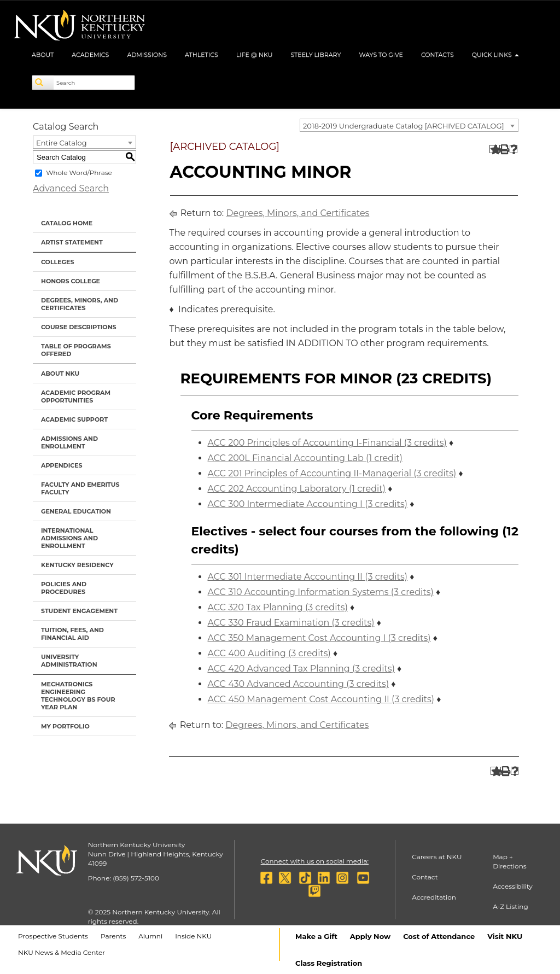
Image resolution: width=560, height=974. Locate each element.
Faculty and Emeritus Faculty (80, 488)
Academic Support (74, 419)
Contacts (437, 55)
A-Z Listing (511, 906)
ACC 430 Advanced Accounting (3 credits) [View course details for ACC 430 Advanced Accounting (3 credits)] (299, 684)
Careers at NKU (437, 857)
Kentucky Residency (77, 565)
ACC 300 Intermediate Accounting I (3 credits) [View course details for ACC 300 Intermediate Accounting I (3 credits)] (308, 504)
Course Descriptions (79, 327)
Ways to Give (381, 55)
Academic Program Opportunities (76, 396)
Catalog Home (67, 223)
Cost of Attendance (439, 936)
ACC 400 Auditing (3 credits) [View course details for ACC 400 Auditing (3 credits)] (269, 653)
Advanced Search (71, 188)
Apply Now (370, 936)
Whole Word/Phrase (79, 173)
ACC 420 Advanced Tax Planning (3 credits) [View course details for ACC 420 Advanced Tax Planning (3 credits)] (301, 669)
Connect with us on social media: (315, 861)
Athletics (202, 55)
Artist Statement (72, 242)
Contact (425, 877)
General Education (76, 511)
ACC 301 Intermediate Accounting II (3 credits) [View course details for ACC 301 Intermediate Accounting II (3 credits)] (308, 577)
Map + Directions (509, 861)
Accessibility (513, 886)
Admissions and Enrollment (69, 442)
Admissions (147, 55)
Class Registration (329, 963)
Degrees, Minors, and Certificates (80, 304)
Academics (90, 55)
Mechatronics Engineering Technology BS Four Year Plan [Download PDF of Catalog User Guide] (78, 696)
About (43, 55)
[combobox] (409, 125)
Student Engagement (79, 611)
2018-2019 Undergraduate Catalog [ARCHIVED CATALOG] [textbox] (404, 126)
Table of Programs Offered (76, 350)
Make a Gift (316, 936)
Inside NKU (193, 936)
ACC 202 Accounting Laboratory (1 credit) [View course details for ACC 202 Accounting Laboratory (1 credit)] (297, 489)
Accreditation (434, 897)
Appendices (62, 465)
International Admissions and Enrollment (69, 538)
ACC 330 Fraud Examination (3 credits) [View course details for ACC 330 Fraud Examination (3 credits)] (291, 623)
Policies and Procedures (64, 588)
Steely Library (316, 55)
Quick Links (495, 55)
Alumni (150, 936)
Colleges (57, 262)
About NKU (60, 374)
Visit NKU (505, 936)
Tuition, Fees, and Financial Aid (72, 634)
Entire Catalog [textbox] (62, 143)
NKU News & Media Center (62, 952)
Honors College (71, 281)
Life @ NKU (255, 55)
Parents (113, 936)
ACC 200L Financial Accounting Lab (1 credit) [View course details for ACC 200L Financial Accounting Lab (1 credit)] (305, 458)
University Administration (69, 661)
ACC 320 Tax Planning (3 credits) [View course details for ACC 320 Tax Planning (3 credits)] (278, 607)
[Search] (43, 83)
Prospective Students (53, 936)
